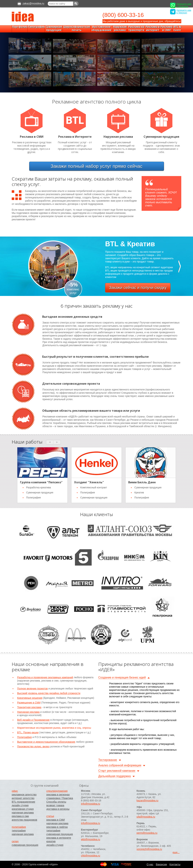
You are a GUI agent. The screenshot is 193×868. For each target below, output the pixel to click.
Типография (36, 27)
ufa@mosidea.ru (146, 817)
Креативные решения (30, 698)
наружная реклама (23, 813)
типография (19, 831)
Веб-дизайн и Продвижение (33, 720)
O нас (150, 864)
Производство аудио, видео (33, 746)
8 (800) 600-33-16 (91, 800)
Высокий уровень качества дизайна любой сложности (49, 693)
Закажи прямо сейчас (97, 166)
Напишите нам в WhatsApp (181, 5)
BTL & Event (177, 28)
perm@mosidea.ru (147, 833)
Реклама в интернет (153, 28)
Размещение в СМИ (29, 703)
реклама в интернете (59, 838)
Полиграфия (24, 737)
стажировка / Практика (60, 798)
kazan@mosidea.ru (147, 800)
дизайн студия (20, 805)
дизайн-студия (55, 845)
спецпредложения (57, 791)
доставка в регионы (58, 809)
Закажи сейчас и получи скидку (138, 288)
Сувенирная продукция (54, 28)
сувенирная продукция (25, 845)
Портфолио (20, 27)
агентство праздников (24, 820)
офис (15, 791)
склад (15, 841)
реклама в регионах (58, 795)
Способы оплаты (56, 802)
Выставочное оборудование (101, 28)
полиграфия (19, 827)
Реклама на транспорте (136, 28)
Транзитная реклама (29, 707)
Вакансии (161, 864)
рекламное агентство (24, 795)
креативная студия (23, 809)
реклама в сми (20, 816)
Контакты (175, 864)
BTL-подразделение (23, 802)
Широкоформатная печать (77, 28)
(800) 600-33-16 (123, 15)
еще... (176, 852)
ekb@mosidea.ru (91, 839)
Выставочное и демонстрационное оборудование (46, 742)
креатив (51, 841)
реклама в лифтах (57, 827)
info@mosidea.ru (91, 804)
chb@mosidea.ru (91, 856)
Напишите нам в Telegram (181, 12)
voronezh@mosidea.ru (149, 849)
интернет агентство (23, 798)
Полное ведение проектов (32, 689)
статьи (50, 816)
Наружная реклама (120, 28)
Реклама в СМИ (166, 28)
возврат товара (55, 805)
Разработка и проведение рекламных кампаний (45, 677)
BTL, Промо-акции (28, 732)
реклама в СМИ (56, 820)
